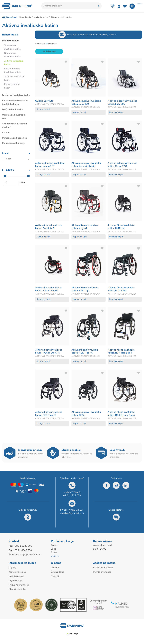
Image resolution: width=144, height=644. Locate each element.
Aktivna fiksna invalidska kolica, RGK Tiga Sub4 (122, 352)
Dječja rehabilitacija (12, 110)
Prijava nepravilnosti (19, 586)
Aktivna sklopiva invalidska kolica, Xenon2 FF (51, 166)
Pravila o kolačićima (103, 569)
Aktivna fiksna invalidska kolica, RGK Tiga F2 (49, 414)
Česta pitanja (57, 573)
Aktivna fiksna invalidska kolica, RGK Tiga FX (86, 352)
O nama (55, 569)
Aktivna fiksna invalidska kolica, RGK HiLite (122, 290)
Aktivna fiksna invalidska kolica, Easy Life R (49, 228)
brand (5, 154)
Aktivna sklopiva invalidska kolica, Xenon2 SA (123, 166)
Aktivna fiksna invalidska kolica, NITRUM (122, 228)
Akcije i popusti (49, 52)
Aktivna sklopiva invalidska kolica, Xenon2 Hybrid (87, 166)
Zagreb (54, 546)
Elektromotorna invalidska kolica (12, 71)
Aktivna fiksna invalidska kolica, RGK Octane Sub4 (122, 414)
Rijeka (54, 553)
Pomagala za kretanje (13, 144)
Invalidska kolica (11, 42)
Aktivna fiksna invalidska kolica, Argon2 (86, 228)
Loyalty (12, 569)
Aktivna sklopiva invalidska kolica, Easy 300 (123, 103)
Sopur (9, 160)
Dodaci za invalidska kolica (16, 96)
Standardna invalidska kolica (12, 48)
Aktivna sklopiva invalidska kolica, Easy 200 (87, 103)
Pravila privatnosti (102, 573)
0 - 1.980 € (8, 171)
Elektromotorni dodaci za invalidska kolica (15, 103)
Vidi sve (55, 557)
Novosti (55, 577)
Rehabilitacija (10, 35)
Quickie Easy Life (45, 102)
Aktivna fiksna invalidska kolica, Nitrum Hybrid (49, 290)
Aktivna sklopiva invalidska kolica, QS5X (87, 414)
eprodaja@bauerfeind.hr (72, 514)
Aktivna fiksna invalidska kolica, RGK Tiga (86, 290)
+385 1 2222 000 (23, 547)
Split (53, 550)
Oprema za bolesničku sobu (14, 118)
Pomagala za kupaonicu (14, 139)
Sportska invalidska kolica (14, 79)
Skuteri (6, 134)
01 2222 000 (74, 496)
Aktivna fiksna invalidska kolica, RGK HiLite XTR (49, 352)
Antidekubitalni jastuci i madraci (14, 126)
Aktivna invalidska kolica (14, 64)
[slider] (5, 177)
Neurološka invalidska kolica (12, 56)
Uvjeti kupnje (15, 582)
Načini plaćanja (16, 577)
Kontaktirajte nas (17, 573)
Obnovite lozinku (17, 590)
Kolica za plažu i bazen (12, 87)
